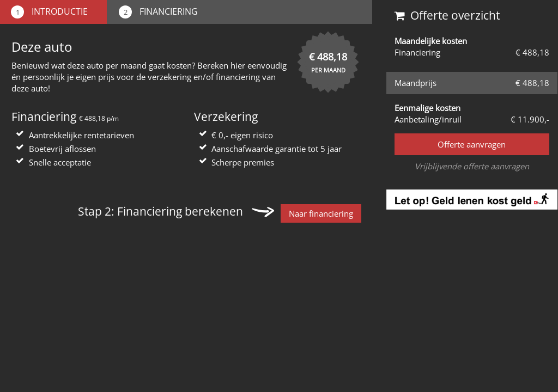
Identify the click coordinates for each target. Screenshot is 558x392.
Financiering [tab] (158, 12)
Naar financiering (321, 213)
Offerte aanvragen (472, 144)
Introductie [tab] (49, 12)
